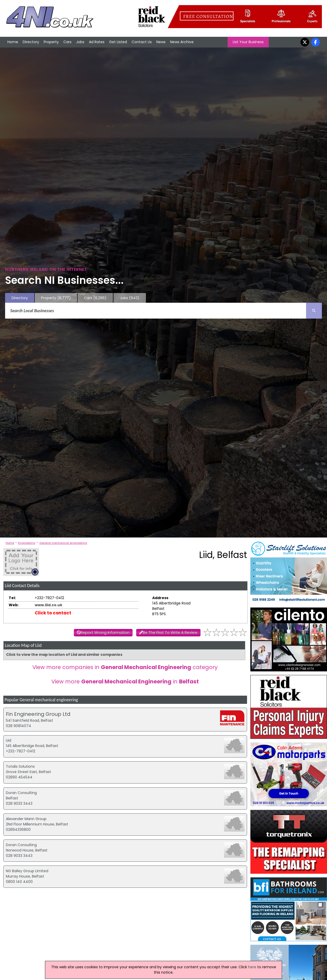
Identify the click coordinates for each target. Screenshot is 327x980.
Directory (31, 42)
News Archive (182, 42)
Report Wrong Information (105, 633)
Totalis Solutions (20, 766)
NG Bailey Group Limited (27, 871)
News (161, 42)
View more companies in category (125, 667)
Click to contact (53, 613)
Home (13, 42)
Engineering (27, 543)
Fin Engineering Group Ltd (38, 714)
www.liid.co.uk (49, 605)
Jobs (80, 42)
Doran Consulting (21, 793)
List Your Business (248, 42)
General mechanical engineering (63, 543)
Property (51, 42)
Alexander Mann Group (26, 819)
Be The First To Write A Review (170, 633)
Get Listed (118, 42)
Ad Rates (97, 42)
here (252, 967)
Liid (9, 740)
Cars (67, 42)
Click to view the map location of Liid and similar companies (64, 655)
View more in (125, 681)
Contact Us (142, 42)
